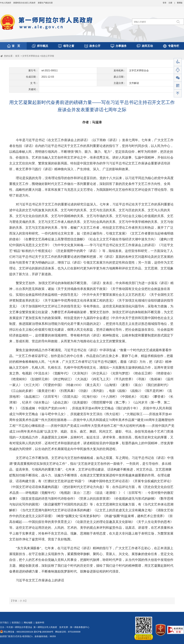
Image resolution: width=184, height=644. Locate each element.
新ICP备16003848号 (44, 632)
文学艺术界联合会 (31, 56)
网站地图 (28, 623)
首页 (17, 56)
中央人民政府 (6, 3)
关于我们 (4, 623)
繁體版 (180, 3)
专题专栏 (174, 46)
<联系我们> (27, 636)
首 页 (16, 46)
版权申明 (40, 623)
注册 (170, 3)
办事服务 (121, 46)
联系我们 (16, 623)
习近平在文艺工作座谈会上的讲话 (40, 580)
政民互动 (147, 46)
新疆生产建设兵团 (45, 3)
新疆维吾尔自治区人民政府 (24, 3)
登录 (165, 3)
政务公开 (95, 46)
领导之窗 (69, 46)
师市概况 (42, 46)
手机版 (178, 86)
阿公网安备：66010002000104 (18, 632)
